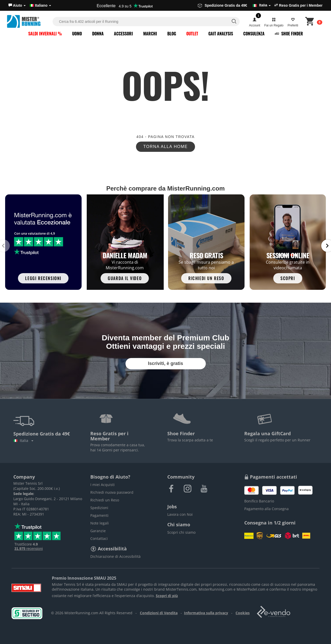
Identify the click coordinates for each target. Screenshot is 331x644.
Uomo (77, 34)
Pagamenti (99, 515)
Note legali (100, 523)
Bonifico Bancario (259, 501)
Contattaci (99, 538)
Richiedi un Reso (105, 500)
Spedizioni (99, 508)
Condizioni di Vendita (159, 613)
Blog (172, 34)
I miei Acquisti (103, 485)
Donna (98, 34)
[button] (17, 5)
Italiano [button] (40, 5)
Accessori (123, 34)
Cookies (243, 613)
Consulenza (254, 34)
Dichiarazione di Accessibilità (115, 556)
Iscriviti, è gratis (165, 363)
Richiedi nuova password (112, 492)
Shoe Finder (289, 34)
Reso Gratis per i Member (298, 5)
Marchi (150, 34)
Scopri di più (167, 596)
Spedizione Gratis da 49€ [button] (234, 5)
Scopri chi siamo (181, 532)
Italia (23, 440)
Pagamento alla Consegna (266, 509)
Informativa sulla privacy (206, 613)
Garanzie (98, 531)
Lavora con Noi (180, 514)
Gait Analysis (221, 34)
